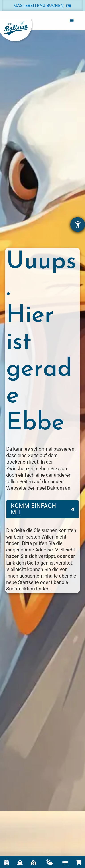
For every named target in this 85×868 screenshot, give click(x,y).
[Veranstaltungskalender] (6, 863)
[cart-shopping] (79, 863)
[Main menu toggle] (72, 20)
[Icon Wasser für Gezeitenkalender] (65, 863)
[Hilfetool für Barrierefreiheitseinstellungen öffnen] (78, 224)
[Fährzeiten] (20, 863)
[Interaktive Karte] (33, 863)
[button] (42, 5)
